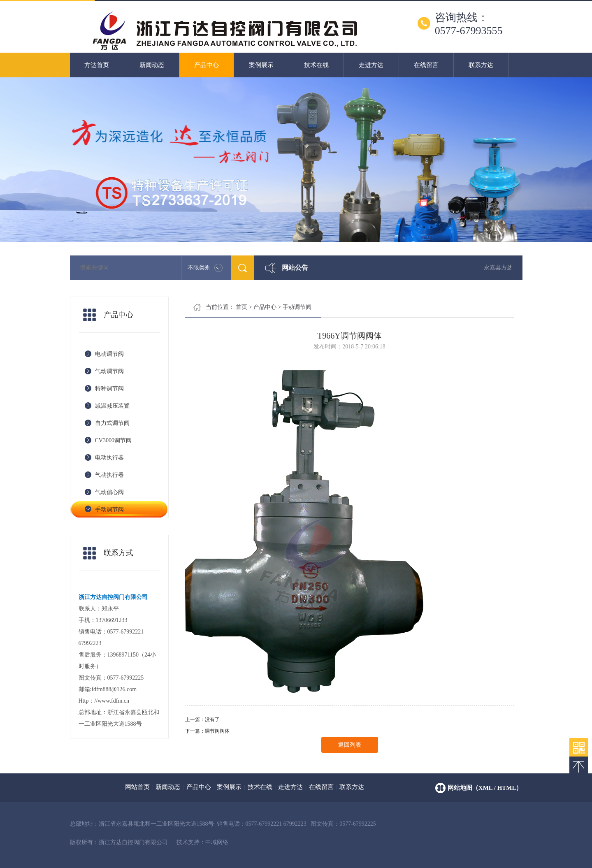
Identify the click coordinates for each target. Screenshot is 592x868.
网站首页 (137, 787)
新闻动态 (152, 65)
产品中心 (207, 65)
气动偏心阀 (109, 492)
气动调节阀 (109, 371)
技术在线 (316, 65)
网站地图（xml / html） (485, 788)
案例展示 (261, 65)
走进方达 (371, 65)
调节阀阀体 (217, 731)
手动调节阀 (109, 509)
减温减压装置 (112, 406)
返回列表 (350, 745)
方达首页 (97, 65)
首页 (241, 307)
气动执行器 (109, 475)
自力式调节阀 (112, 423)
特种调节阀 (109, 389)
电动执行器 (109, 458)
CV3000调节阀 (113, 440)
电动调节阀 (109, 354)
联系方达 (481, 65)
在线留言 (426, 65)
